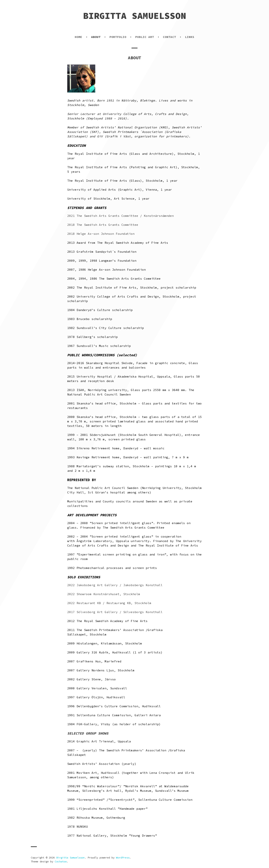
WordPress (123, 858)
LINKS (190, 37)
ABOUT (96, 37)
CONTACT (169, 37)
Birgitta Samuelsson (135, 16)
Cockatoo (61, 861)
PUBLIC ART (145, 37)
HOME (78, 37)
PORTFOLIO (118, 37)
